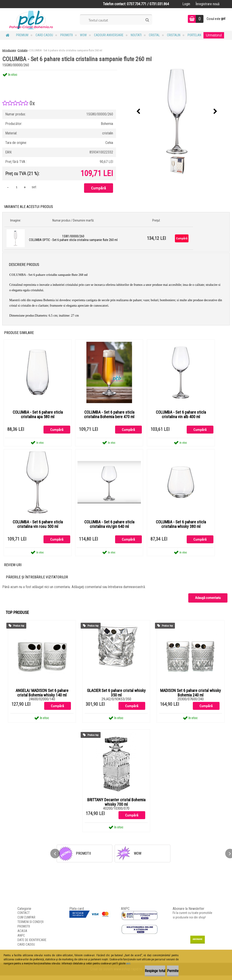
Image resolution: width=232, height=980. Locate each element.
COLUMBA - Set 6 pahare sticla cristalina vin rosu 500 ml (38, 528)
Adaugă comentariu (208, 602)
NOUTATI (136, 35)
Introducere (9, 50)
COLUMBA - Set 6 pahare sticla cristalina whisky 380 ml (181, 528)
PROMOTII (66, 35)
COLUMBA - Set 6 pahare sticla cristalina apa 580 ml (38, 416)
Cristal (154, 35)
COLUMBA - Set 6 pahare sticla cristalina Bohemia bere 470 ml (109, 416)
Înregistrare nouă (208, 4)
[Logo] (31, 19)
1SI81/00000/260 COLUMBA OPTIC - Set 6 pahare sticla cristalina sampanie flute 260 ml (73, 238)
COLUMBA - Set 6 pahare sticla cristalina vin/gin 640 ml (109, 528)
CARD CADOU (44, 35)
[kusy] (17, 187)
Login (186, 4)
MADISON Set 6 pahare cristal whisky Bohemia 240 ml (191, 697)
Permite (167, 971)
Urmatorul (214, 35)
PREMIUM (22, 35)
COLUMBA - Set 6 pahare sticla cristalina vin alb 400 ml (181, 416)
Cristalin (174, 35)
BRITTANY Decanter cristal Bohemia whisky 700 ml (116, 807)
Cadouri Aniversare (109, 35)
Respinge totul (138, 971)
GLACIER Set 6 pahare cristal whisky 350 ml (116, 697)
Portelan (194, 35)
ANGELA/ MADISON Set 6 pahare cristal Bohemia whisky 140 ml (42, 697)
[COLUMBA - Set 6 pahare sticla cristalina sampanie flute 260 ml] (177, 112)
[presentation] (138, 112)
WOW (83, 35)
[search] (147, 20)
